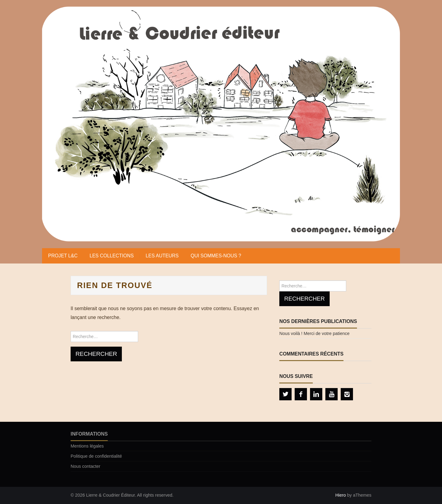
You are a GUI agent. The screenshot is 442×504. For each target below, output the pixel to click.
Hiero (340, 495)
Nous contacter (85, 466)
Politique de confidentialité (96, 456)
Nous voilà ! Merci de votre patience (314, 333)
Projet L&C (63, 256)
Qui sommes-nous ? (216, 256)
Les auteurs (162, 256)
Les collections (112, 256)
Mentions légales (87, 446)
